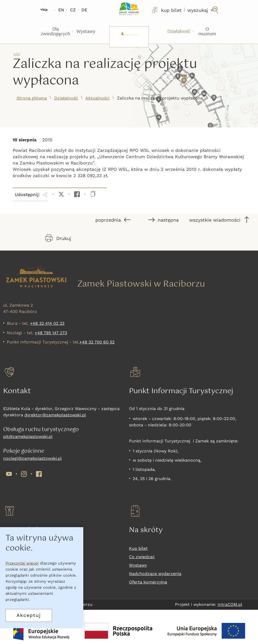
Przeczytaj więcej (22, 563)
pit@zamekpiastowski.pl (28, 436)
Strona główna (32, 98)
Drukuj (58, 238)
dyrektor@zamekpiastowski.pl (55, 415)
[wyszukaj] (203, 10)
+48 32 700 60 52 (97, 342)
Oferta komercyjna (148, 582)
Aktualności (97, 98)
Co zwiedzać (142, 557)
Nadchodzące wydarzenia (155, 574)
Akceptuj (29, 615)
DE (84, 10)
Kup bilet (138, 548)
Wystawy (138, 565)
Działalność (66, 98)
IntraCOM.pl (230, 604)
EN (61, 10)
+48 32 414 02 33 (47, 323)
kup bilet (166, 10)
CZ (73, 10)
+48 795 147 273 (51, 333)
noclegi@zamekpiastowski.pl (32, 458)
